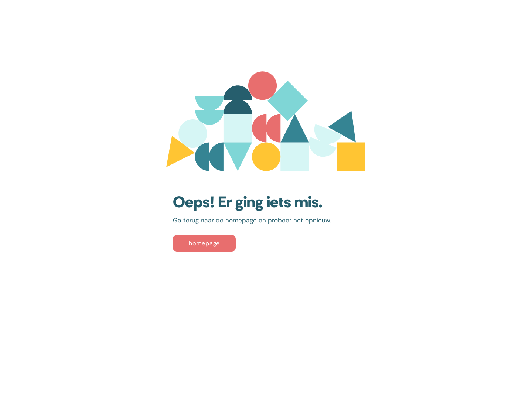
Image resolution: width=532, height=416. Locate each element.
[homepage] (204, 243)
